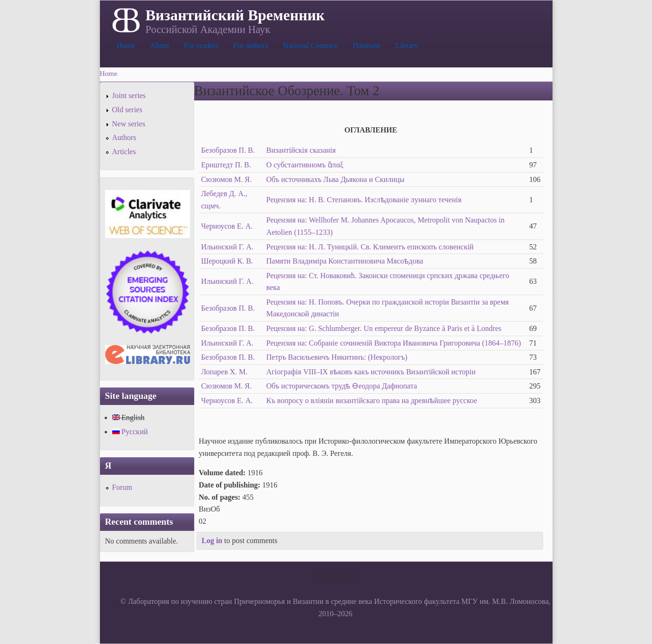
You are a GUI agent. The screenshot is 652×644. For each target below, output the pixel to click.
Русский (130, 432)
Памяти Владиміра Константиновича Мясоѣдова (345, 261)
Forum (122, 487)
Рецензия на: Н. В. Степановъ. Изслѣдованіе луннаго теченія (364, 200)
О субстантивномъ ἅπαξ (305, 165)
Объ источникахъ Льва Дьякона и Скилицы (335, 179)
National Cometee (310, 45)
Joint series (129, 95)
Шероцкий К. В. (227, 261)
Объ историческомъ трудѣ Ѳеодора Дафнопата (342, 386)
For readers (201, 45)
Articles (124, 152)
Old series (127, 110)
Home (126, 45)
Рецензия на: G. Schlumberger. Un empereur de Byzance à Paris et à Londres (384, 328)
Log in (212, 541)
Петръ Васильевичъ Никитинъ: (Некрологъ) (337, 357)
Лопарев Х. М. (225, 372)
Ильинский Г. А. (227, 247)
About (160, 45)
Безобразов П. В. (228, 150)
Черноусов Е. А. (227, 226)
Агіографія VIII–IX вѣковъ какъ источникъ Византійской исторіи (371, 372)
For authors (251, 45)
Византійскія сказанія (301, 150)
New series (129, 124)
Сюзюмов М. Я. (227, 179)
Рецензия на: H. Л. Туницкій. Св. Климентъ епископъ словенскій (370, 247)
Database (367, 45)
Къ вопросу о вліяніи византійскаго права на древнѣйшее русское (372, 400)
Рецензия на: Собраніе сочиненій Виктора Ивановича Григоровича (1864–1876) (394, 343)
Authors (124, 137)
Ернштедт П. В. (226, 165)
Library (407, 45)
